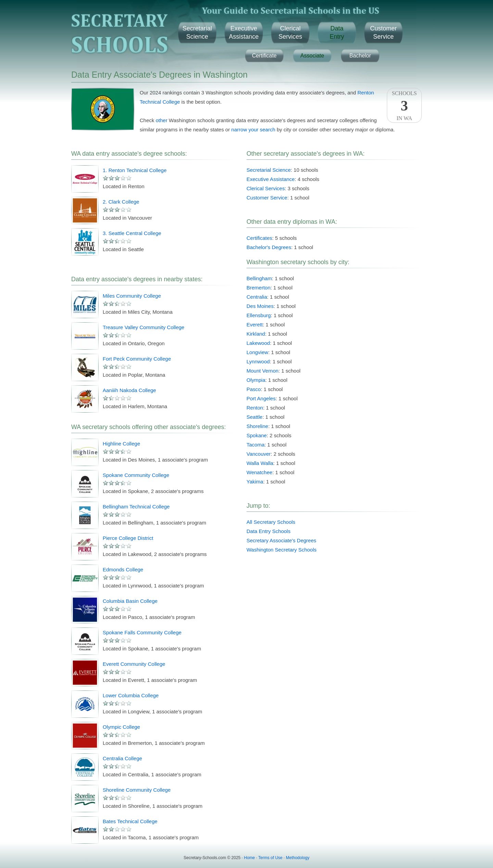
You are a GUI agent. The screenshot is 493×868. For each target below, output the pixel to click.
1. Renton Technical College (135, 170)
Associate (312, 56)
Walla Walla (260, 463)
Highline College (121, 444)
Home (250, 858)
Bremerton (258, 288)
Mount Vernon (262, 371)
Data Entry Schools (268, 531)
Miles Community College (132, 296)
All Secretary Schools (271, 522)
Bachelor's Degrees (269, 247)
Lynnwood (258, 361)
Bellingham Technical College (136, 507)
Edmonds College (123, 569)
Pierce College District (128, 538)
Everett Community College (134, 664)
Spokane (257, 435)
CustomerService (383, 33)
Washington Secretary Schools (282, 550)
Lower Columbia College (131, 695)
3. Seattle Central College (132, 233)
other (162, 120)
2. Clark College (121, 202)
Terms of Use (270, 858)
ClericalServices (290, 33)
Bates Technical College (130, 821)
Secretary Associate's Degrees (281, 540)
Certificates (259, 238)
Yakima (255, 482)
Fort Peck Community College (137, 359)
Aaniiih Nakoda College (129, 390)
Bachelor (360, 56)
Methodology (298, 858)
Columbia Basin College (130, 601)
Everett (255, 325)
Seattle (255, 417)
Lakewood (258, 343)
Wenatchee (260, 472)
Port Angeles (261, 398)
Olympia (256, 380)
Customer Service (267, 198)
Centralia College (122, 758)
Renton (255, 408)
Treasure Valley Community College (143, 327)
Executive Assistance (271, 179)
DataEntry (337, 33)
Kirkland (256, 334)
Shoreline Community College (137, 790)
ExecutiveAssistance (244, 33)
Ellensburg (259, 315)
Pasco (254, 389)
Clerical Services (266, 188)
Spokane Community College (136, 475)
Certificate (264, 56)
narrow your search (253, 129)
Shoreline (257, 426)
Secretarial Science (269, 170)
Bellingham (259, 278)
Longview (257, 352)
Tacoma (256, 445)
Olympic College (121, 727)
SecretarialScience (197, 33)
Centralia (257, 297)
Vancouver (259, 454)
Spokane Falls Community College (142, 632)
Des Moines (260, 306)
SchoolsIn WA (404, 106)
